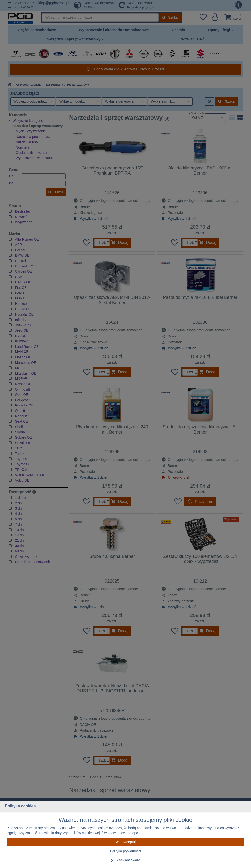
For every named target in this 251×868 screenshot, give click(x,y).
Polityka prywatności (126, 851)
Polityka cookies (20, 806)
